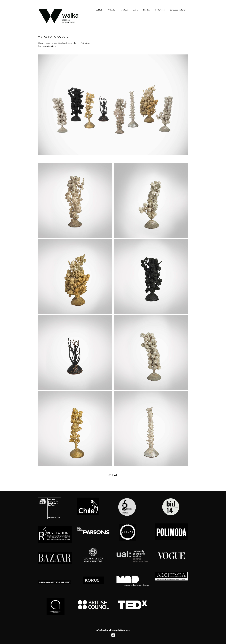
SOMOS (99, 10)
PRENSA (147, 10)
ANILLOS (111, 10)
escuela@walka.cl (121, 630)
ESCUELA (124, 10)
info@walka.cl (103, 630)
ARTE (136, 10)
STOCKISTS (160, 10)
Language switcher (178, 10)
